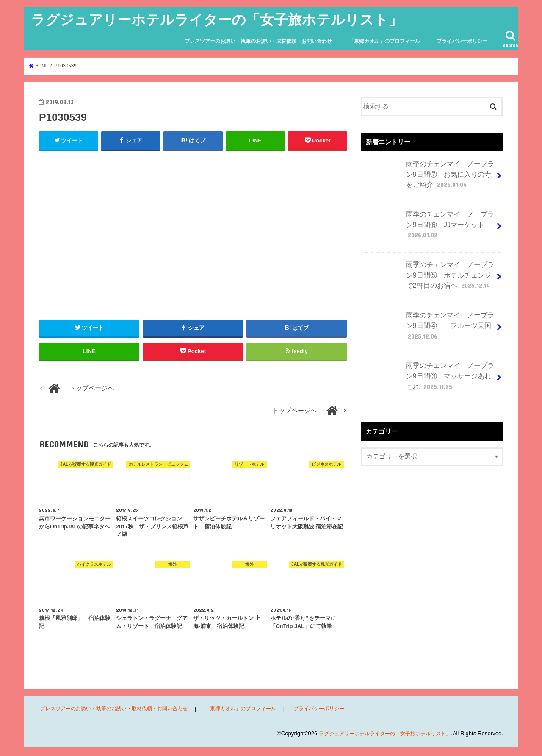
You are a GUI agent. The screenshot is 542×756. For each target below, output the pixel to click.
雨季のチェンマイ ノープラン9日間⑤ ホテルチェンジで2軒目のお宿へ (429, 275)
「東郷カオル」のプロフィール (384, 41)
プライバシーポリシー (462, 41)
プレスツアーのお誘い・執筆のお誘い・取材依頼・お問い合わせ (258, 41)
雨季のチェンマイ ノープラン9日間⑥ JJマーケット (429, 225)
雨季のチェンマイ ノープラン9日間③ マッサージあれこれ (429, 374)
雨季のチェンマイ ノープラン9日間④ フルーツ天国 (429, 324)
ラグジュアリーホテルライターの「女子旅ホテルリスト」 (217, 19)
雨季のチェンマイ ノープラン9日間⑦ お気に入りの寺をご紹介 (429, 175)
